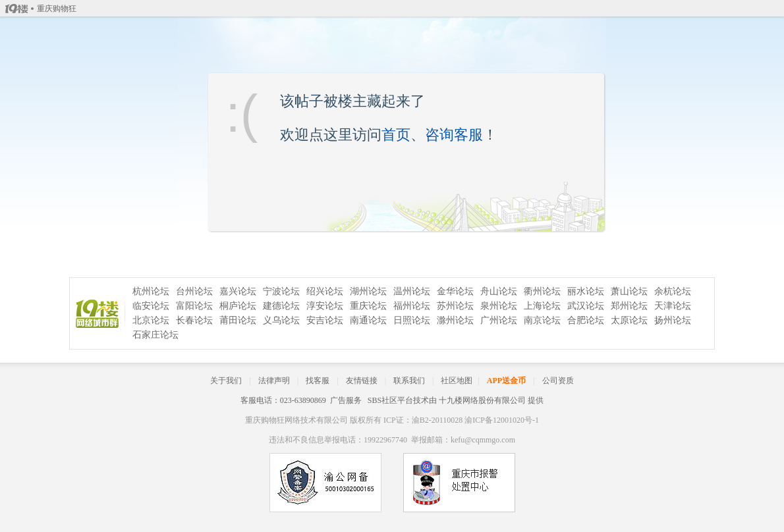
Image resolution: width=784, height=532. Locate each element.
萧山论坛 (629, 291)
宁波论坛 (281, 291)
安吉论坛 (325, 320)
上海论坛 (542, 306)
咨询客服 (454, 135)
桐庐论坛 (238, 306)
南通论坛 (368, 320)
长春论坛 (194, 320)
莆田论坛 (238, 320)
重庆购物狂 (57, 9)
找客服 (318, 381)
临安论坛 (151, 306)
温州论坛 (412, 291)
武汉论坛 (586, 306)
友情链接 (362, 381)
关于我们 (226, 381)
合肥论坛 (586, 320)
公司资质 (558, 381)
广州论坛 (499, 320)
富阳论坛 (194, 306)
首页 (396, 135)
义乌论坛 (281, 320)
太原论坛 (629, 320)
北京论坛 (151, 320)
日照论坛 (412, 320)
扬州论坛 (673, 320)
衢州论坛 (542, 291)
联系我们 (409, 381)
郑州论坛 (629, 306)
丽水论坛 (586, 291)
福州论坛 (412, 306)
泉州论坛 (499, 306)
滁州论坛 (455, 320)
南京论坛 (542, 320)
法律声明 (274, 381)
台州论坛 (194, 291)
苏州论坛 (455, 306)
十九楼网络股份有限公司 (482, 400)
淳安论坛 (325, 306)
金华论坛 (455, 291)
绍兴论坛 (325, 291)
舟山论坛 (499, 291)
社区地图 (457, 381)
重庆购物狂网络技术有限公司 (296, 420)
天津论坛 (673, 306)
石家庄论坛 (155, 335)
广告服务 (346, 400)
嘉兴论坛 (238, 291)
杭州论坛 (151, 291)
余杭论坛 (673, 291)
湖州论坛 (368, 291)
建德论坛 (281, 306)
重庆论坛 (368, 306)
